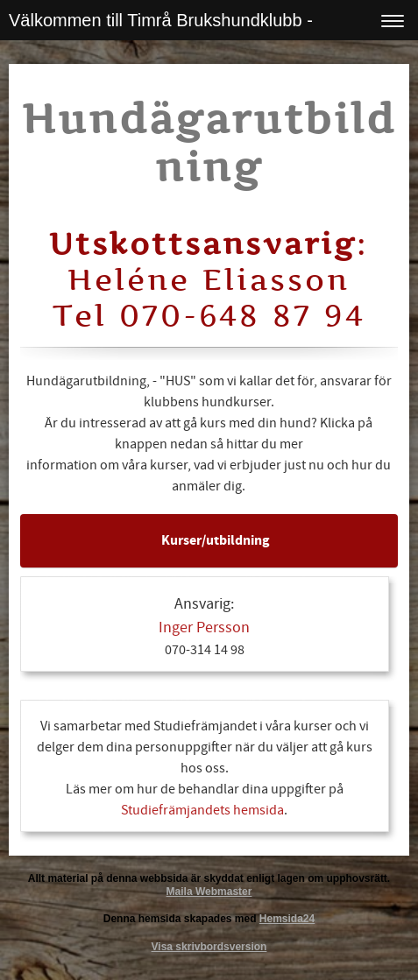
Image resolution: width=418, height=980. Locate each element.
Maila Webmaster (209, 892)
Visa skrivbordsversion (209, 947)
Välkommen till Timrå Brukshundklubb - (161, 20)
